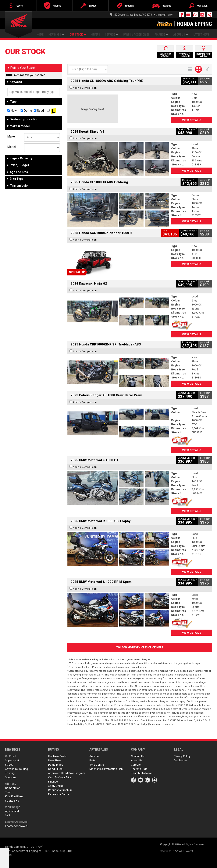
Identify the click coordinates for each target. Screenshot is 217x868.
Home (40, 35)
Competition (13, 788)
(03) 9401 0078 (165, 15)
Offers (96, 35)
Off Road (11, 784)
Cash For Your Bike (60, 777)
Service (112, 35)
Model (12, 147)
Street (9, 765)
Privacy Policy (182, 756)
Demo (26, 111)
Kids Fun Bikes (14, 796)
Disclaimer (180, 760)
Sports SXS (12, 801)
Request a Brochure (60, 790)
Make (11, 136)
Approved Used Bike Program (67, 773)
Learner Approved (16, 822)
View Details (192, 120)
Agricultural (12, 811)
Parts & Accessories (136, 35)
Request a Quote (59, 794)
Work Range (13, 807)
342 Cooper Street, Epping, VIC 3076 (131, 15)
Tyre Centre (97, 765)
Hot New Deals (57, 756)
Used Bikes (55, 769)
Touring (10, 773)
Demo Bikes (56, 765)
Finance (161, 35)
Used (39, 111)
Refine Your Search (22, 68)
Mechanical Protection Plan (106, 769)
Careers (136, 765)
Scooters (11, 777)
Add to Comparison (85, 88)
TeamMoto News (142, 773)
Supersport (12, 760)
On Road (10, 756)
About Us (181, 35)
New (12, 111)
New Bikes (56, 35)
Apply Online (56, 786)
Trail (8, 792)
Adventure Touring (17, 769)
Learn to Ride (139, 769)
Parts (93, 760)
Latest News (201, 35)
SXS (8, 815)
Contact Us (138, 756)
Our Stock (78, 35)
